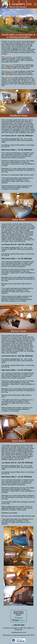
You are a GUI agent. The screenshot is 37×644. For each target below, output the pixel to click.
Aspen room (9, 65)
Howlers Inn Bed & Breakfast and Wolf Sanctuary (19, 613)
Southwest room (10, 57)
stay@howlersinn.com (18, 632)
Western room (10, 71)
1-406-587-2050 (18, 625)
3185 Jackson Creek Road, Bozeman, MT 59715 (18, 635)
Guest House (9, 78)
